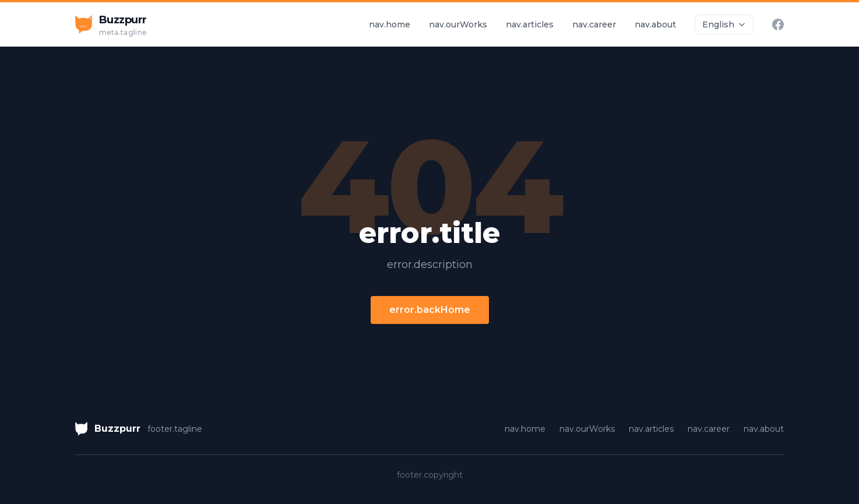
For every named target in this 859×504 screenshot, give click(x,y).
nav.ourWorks (458, 24)
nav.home (390, 24)
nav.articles (530, 24)
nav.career (594, 24)
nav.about (655, 24)
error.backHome (430, 310)
